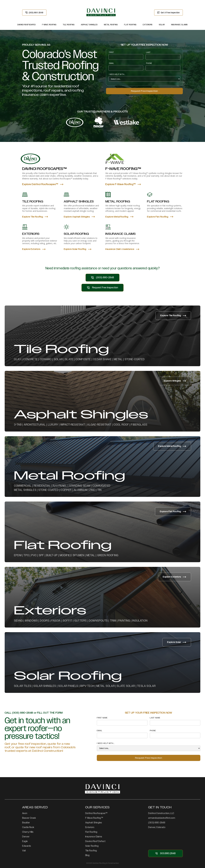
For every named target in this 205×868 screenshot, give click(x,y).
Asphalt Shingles (89, 25)
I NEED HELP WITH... (117, 74)
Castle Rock (28, 827)
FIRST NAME (102, 718)
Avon (25, 813)
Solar (162, 25)
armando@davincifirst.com (162, 818)
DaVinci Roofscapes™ (96, 813)
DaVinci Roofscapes (27, 25)
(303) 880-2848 (157, 823)
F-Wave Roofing (49, 25)
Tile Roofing (69, 25)
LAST (148, 52)
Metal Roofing (111, 25)
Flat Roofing (130, 25)
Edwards (27, 846)
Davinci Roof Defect (95, 841)
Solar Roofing (92, 846)
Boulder (26, 823)
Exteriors (148, 25)
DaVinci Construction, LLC (161, 813)
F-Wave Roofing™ (94, 818)
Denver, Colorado (157, 827)
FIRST (112, 52)
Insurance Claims (179, 25)
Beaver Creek (29, 818)
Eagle (25, 841)
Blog (87, 855)
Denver (26, 837)
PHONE (149, 63)
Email (112, 63)
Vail (24, 851)
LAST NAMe (155, 718)
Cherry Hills (28, 832)
